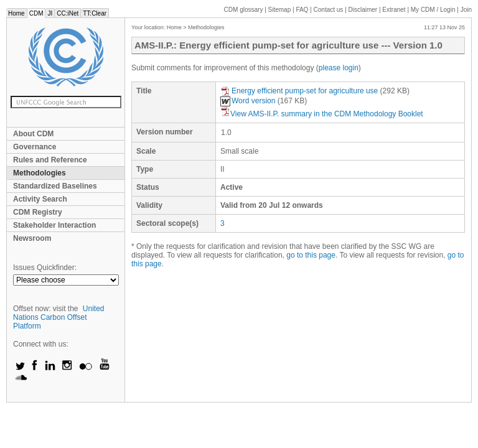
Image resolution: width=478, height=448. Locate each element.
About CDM (33, 134)
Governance (35, 147)
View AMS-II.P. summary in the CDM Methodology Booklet (322, 114)
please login (339, 68)
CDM (36, 13)
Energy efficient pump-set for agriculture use (300, 91)
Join (466, 10)
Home (16, 13)
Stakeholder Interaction (54, 225)
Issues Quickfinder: (45, 268)
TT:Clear (95, 13)
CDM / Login (434, 10)
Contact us (329, 10)
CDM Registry (38, 212)
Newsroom (32, 238)
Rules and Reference (50, 160)
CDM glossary (244, 10)
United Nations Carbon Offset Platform (59, 317)
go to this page (311, 255)
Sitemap (280, 10)
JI (50, 13)
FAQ (302, 10)
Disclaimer (363, 10)
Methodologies (40, 173)
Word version (248, 101)
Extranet (394, 10)
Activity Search (40, 199)
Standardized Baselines (55, 186)
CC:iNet (68, 13)
